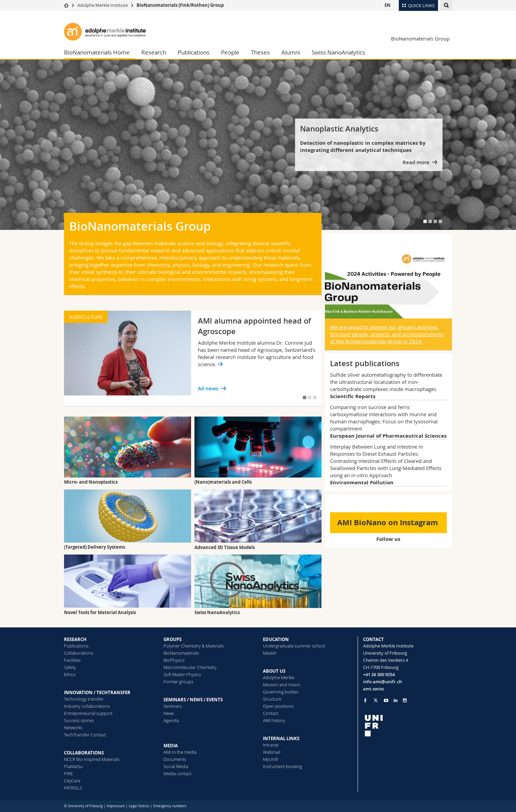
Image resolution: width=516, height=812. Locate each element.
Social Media (176, 766)
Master (270, 653)
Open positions (278, 706)
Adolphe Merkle (279, 677)
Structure (272, 699)
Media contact (177, 774)
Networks (73, 728)
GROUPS (173, 639)
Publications (194, 52)
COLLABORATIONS (84, 753)
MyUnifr (271, 759)
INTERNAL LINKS (281, 738)
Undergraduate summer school (294, 646)
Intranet (271, 745)
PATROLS (73, 788)
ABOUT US (274, 671)
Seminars (173, 706)
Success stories (79, 720)
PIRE (68, 774)
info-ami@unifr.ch (382, 682)
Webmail (272, 752)
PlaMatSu (73, 766)
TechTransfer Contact (85, 735)
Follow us (388, 539)
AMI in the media (180, 752)
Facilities (72, 660)
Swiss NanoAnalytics (338, 52)
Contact (271, 713)
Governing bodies (281, 692)
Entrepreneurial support (88, 713)
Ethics (70, 674)
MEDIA (171, 746)
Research (154, 52)
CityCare (72, 781)
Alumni (291, 52)
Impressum (116, 806)
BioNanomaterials (181, 653)
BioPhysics (174, 660)
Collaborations (79, 653)
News (169, 713)
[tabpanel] (258, 145)
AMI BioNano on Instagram (388, 522)
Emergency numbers (170, 806)
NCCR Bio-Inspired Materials (92, 759)
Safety (70, 667)
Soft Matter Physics (182, 674)
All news (208, 388)
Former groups (178, 682)
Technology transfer (84, 699)
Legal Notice (139, 806)
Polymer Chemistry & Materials (194, 646)
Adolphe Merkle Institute (103, 5)
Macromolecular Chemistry (190, 667)
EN (388, 5)
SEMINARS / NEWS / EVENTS (193, 700)
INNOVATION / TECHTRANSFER (97, 692)
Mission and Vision (282, 685)
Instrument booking (283, 766)
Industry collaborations (87, 706)
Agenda (171, 720)
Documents (175, 759)
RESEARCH (75, 639)
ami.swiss (373, 689)
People (230, 52)
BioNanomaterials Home (97, 52)
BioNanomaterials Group (420, 38)
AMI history (274, 720)
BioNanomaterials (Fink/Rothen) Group (180, 5)
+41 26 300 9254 (379, 674)
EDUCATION (276, 639)
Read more (416, 162)
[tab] (425, 221)
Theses (260, 52)
